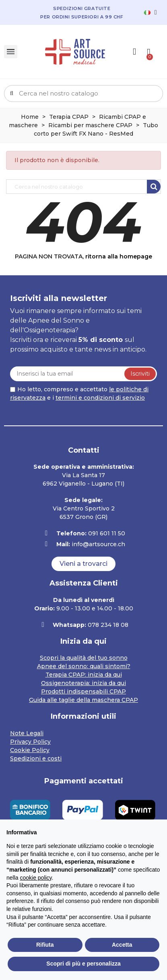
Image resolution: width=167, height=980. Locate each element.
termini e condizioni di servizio (100, 398)
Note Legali (27, 733)
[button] (83, 564)
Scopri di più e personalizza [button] (83, 964)
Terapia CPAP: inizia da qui (84, 675)
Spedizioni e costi (36, 758)
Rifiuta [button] (45, 945)
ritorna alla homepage (119, 256)
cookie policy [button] (36, 878)
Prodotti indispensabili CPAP (83, 691)
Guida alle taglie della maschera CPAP (83, 700)
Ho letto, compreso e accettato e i (79, 393)
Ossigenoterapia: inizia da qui (83, 683)
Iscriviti (140, 374)
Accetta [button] (122, 945)
